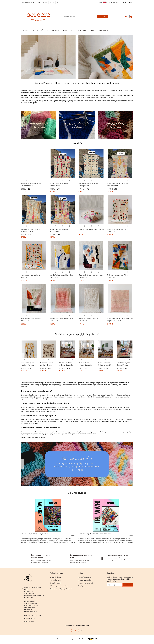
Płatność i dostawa (56, 580)
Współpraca (82, 586)
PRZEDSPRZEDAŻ (53, 30)
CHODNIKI (68, 30)
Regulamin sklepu (55, 577)
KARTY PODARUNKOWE (101, 30)
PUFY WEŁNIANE (82, 30)
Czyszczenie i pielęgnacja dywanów (61, 589)
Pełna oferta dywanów (85, 577)
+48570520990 (29, 621)
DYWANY (26, 30)
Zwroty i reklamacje (56, 583)
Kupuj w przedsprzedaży (86, 583)
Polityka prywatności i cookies (59, 586)
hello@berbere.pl (30, 618)
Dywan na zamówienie (85, 580)
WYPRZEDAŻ (38, 30)
